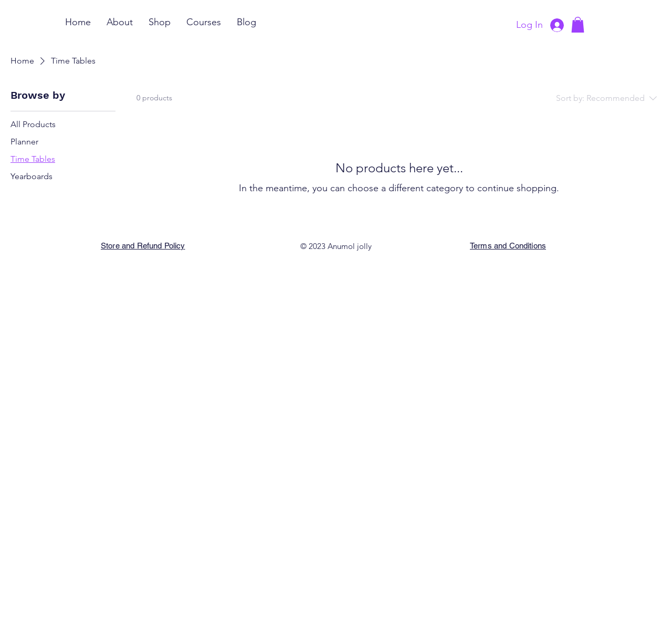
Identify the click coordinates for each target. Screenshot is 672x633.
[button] (578, 25)
